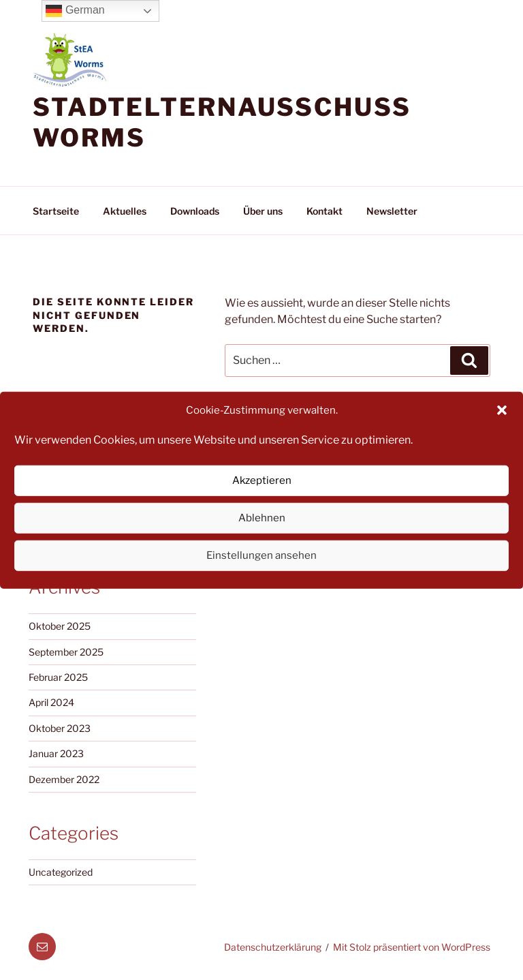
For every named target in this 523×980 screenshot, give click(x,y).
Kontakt (324, 211)
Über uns (263, 211)
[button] (502, 410)
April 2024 (51, 702)
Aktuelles (125, 211)
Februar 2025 (58, 677)
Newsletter (392, 211)
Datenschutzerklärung (273, 947)
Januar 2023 (56, 753)
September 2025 (66, 652)
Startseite (56, 211)
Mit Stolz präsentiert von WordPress (412, 947)
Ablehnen (262, 518)
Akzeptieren (262, 480)
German (75, 11)
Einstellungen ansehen (261, 555)
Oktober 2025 (60, 626)
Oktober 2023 (60, 728)
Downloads (195, 211)
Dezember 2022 (64, 779)
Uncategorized (61, 872)
